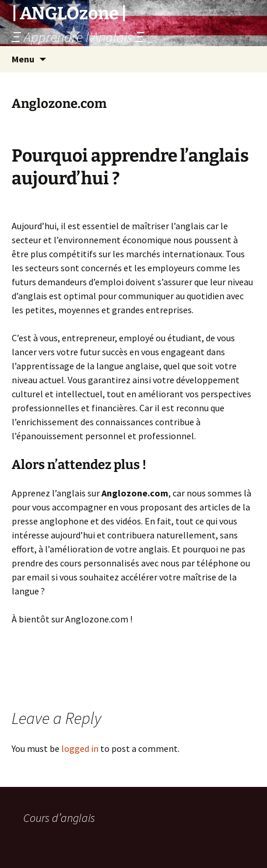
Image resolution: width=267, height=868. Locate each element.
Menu (23, 59)
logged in (80, 748)
